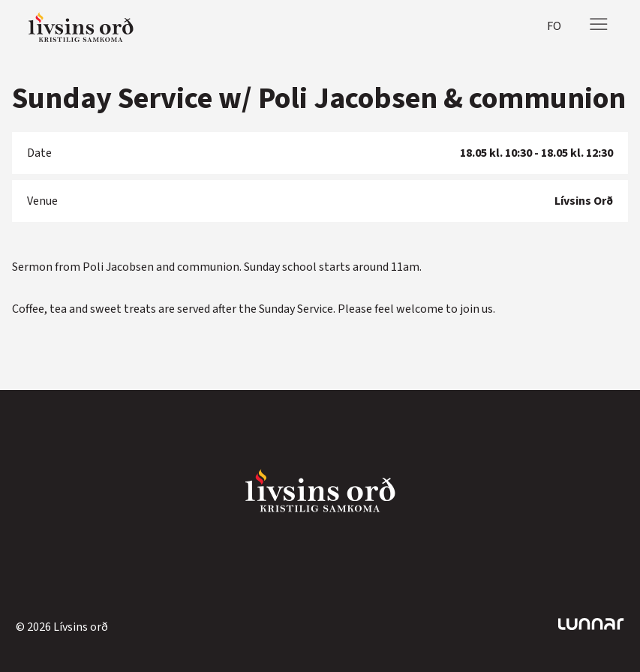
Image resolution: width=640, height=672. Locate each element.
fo (554, 26)
